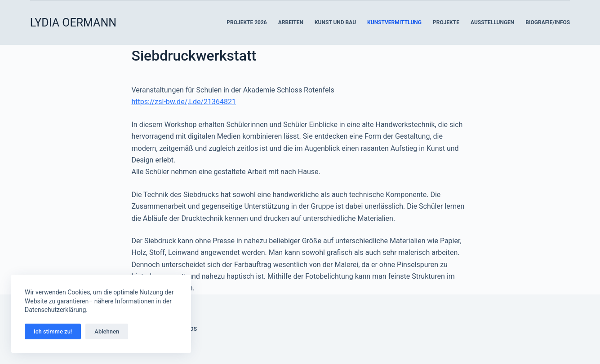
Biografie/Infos (548, 22)
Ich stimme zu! (53, 331)
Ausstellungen (492, 22)
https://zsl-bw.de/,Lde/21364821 (184, 102)
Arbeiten (291, 22)
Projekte (446, 22)
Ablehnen (107, 331)
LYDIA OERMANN (73, 23)
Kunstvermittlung (394, 22)
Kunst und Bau (335, 22)
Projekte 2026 (247, 22)
